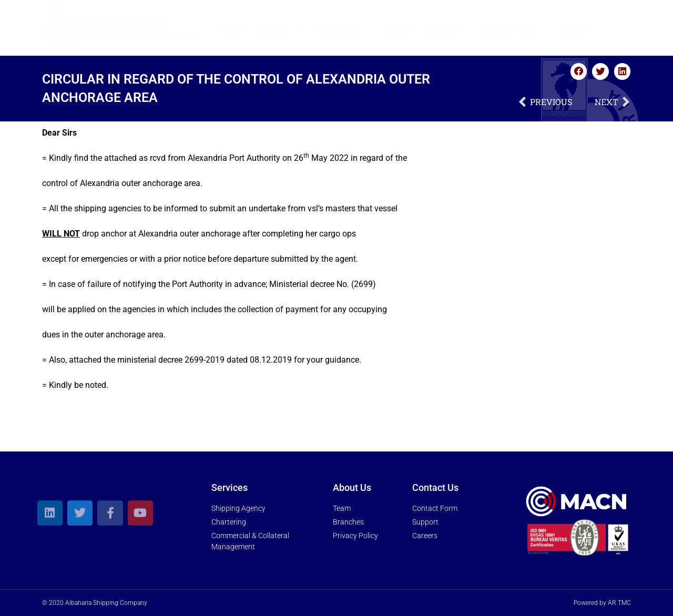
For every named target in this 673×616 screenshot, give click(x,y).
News (397, 28)
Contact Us (512, 28)
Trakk (575, 28)
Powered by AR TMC (602, 603)
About (280, 28)
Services (342, 28)
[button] (579, 71)
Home (231, 28)
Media (444, 28)
